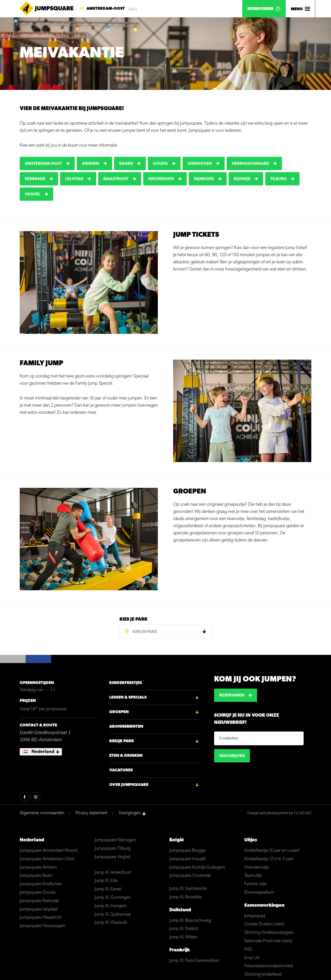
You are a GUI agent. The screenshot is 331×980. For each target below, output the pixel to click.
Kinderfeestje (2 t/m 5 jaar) (269, 858)
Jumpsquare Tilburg (113, 847)
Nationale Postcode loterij (268, 940)
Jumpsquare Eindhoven (41, 883)
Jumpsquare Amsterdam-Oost (47, 858)
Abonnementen (126, 725)
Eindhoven (200, 164)
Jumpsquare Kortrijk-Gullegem (197, 866)
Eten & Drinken (126, 754)
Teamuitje (253, 874)
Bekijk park (122, 740)
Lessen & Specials (128, 696)
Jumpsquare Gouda (38, 891)
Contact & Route (38, 724)
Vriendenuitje (257, 866)
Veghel (33, 194)
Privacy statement (91, 812)
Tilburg (279, 179)
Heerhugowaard (250, 164)
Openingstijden (37, 682)
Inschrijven (232, 755)
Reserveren (260, 9)
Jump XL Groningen (113, 896)
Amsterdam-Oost (106, 9)
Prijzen (28, 700)
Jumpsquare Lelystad (38, 908)
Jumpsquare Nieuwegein (42, 925)
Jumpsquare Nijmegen (115, 839)
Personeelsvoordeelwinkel (269, 965)
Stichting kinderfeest (263, 973)
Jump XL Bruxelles (186, 896)
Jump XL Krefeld (184, 928)
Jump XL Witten (183, 936)
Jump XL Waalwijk (111, 921)
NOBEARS (303, 812)
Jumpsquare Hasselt (187, 858)
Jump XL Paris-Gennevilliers (194, 959)
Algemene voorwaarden (42, 812)
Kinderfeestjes (126, 682)
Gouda (160, 164)
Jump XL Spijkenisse (113, 913)
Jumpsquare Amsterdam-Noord (48, 849)
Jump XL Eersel (108, 888)
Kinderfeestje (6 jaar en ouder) (272, 849)
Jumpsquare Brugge (187, 849)
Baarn (126, 164)
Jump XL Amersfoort (113, 871)
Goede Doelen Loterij (264, 923)
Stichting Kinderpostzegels (269, 931)
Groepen (119, 711)
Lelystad (74, 179)
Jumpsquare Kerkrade (39, 900)
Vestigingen (130, 812)
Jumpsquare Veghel (113, 856)
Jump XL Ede (106, 879)
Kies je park (133, 618)
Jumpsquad (255, 914)
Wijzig (133, 9)
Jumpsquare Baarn (36, 874)
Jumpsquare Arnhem (38, 866)
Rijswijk (242, 179)
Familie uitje (255, 883)
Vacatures (121, 769)
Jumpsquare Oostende (190, 874)
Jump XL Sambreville (188, 887)
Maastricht (116, 179)
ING (248, 948)
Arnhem (91, 164)
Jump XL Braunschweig (190, 919)
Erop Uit (252, 956)
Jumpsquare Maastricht (41, 916)
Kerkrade (35, 179)
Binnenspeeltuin (259, 891)
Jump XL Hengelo (111, 905)
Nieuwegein (161, 179)
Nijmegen (204, 179)
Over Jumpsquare (129, 784)
